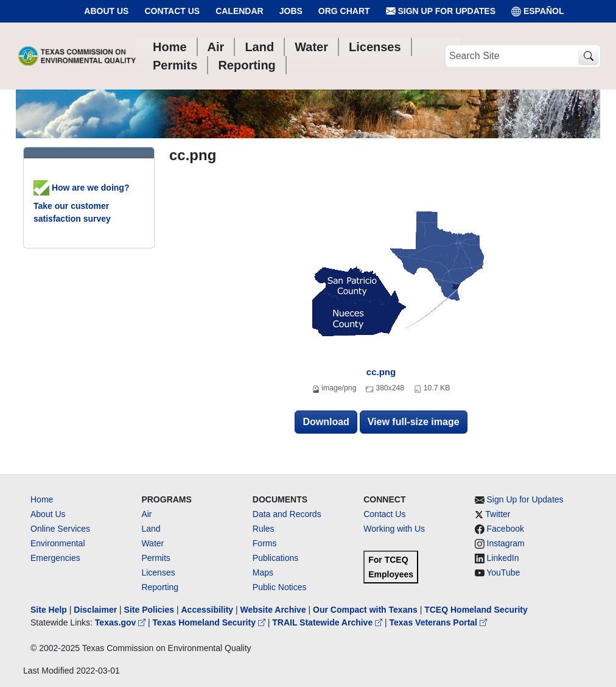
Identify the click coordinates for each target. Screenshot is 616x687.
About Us (106, 11)
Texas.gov (121, 622)
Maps (263, 572)
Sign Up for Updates (441, 11)
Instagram (506, 543)
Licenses (158, 572)
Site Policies (149, 610)
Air (146, 514)
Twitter (498, 514)
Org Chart (344, 11)
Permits (156, 558)
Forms (265, 543)
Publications (276, 558)
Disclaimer (95, 610)
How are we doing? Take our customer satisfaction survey (81, 203)
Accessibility (208, 610)
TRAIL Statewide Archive (328, 622)
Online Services (60, 529)
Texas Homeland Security (210, 622)
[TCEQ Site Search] (588, 56)
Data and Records (287, 514)
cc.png (381, 372)
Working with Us (394, 529)
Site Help (49, 610)
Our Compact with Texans (365, 610)
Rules (264, 529)
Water (152, 543)
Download (326, 422)
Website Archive (273, 610)
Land (151, 529)
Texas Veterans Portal (438, 622)
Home (42, 499)
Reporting (160, 587)
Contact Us (172, 11)
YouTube (503, 572)
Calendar (240, 11)
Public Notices (280, 587)
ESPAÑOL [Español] (538, 11)
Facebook (506, 529)
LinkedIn (503, 558)
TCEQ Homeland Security (476, 610)
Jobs (291, 11)
